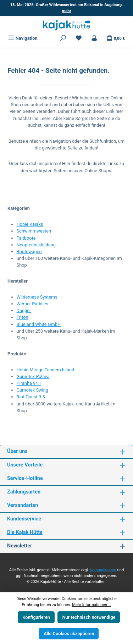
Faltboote (26, 238)
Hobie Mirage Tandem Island (46, 370)
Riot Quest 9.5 (31, 397)
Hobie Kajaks (30, 224)
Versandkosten (103, 570)
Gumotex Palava (33, 376)
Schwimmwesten (34, 231)
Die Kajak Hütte (25, 532)
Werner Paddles (33, 304)
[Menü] (23, 38)
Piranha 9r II (29, 383)
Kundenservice (24, 519)
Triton (23, 317)
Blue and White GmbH (39, 324)
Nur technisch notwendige (89, 617)
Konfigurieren (36, 617)
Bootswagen (29, 252)
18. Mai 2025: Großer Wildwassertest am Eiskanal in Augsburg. (67, 8)
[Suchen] (63, 38)
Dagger (24, 310)
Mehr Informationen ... (92, 605)
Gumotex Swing (32, 390)
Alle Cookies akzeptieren (69, 634)
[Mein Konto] (94, 38)
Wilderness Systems (37, 297)
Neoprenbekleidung (36, 245)
